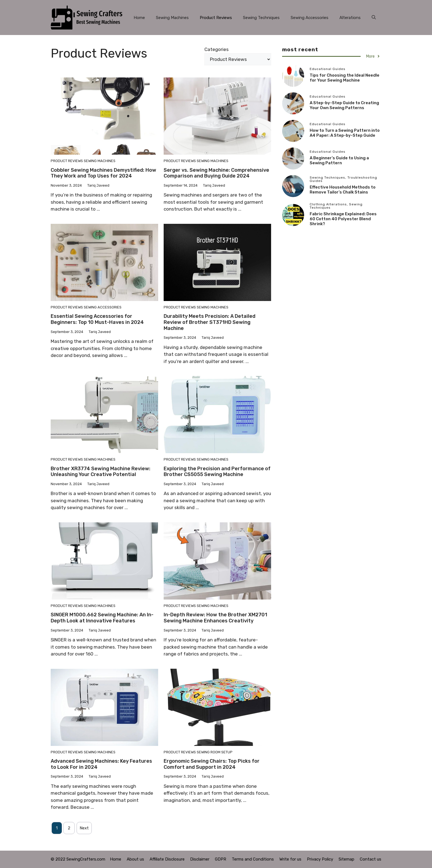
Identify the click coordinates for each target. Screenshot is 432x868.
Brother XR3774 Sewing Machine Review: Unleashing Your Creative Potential (101, 472)
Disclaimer (200, 859)
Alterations (350, 18)
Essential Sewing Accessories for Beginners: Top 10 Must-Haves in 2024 (97, 319)
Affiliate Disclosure (167, 859)
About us (135, 859)
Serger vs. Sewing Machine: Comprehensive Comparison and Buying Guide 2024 (216, 173)
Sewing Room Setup (215, 752)
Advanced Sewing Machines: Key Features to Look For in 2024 (101, 764)
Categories (217, 49)
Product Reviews (216, 18)
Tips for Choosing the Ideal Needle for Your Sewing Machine (345, 78)
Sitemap (346, 859)
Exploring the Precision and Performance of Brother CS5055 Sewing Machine (217, 472)
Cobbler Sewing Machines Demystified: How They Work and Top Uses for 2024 (103, 173)
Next (84, 828)
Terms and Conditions (253, 859)
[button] (374, 18)
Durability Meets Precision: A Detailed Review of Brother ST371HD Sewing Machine (210, 322)
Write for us (290, 859)
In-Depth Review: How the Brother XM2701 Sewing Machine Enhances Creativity (215, 618)
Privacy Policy (320, 859)
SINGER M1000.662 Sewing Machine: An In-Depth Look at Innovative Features (102, 618)
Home (139, 18)
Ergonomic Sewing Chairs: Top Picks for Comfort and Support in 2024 (212, 764)
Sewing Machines (172, 18)
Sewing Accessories (310, 18)
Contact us (371, 859)
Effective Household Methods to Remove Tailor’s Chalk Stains (343, 190)
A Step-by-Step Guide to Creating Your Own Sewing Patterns (344, 105)
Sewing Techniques (261, 18)
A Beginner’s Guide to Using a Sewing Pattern (339, 160)
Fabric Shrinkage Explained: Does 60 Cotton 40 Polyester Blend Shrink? (343, 219)
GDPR (221, 859)
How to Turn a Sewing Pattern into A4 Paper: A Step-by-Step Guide (345, 133)
